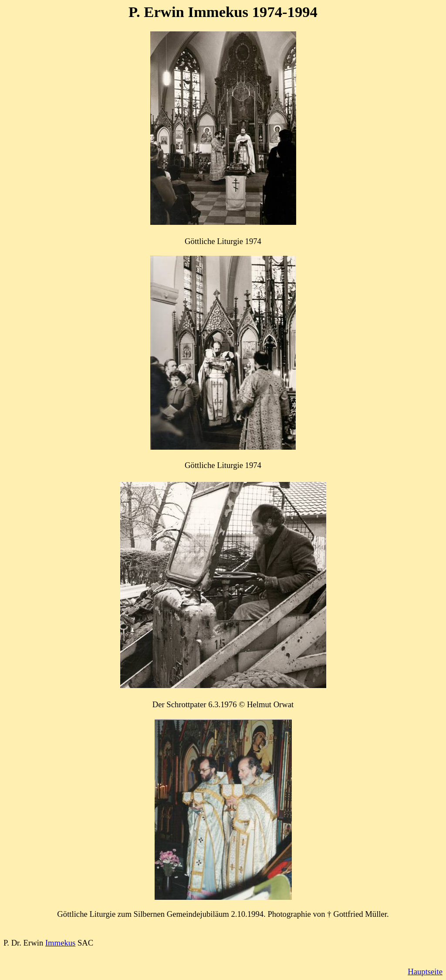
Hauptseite (425, 972)
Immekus (60, 943)
